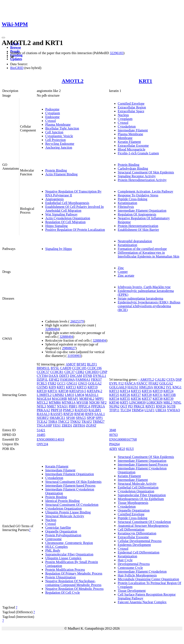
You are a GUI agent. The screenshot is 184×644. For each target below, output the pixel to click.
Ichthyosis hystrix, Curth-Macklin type (144, 287)
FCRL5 (42, 383)
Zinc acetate (126, 275)
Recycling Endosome (60, 144)
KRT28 (147, 395)
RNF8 (89, 414)
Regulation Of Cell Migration (65, 222)
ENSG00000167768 (123, 439)
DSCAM (76, 376)
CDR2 (80, 372)
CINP (103, 372)
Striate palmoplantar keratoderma (140, 298)
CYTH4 (42, 376)
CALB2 (160, 380)
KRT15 (82, 387)
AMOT (71, 364)
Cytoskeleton (127, 126)
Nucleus (123, 115)
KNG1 (177, 387)
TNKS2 (75, 422)
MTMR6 (55, 402)
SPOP (91, 418)
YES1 (57, 425)
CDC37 (70, 372)
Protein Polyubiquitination (63, 535)
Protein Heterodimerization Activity (142, 180)
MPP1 (99, 399)
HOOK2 (159, 387)
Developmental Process (134, 564)
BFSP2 (81, 364)
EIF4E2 (54, 380)
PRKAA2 (43, 410)
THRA (53, 422)
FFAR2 (154, 383)
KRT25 (114, 395)
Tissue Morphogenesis (133, 503)
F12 (121, 383)
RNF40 (79, 414)
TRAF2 (87, 422)
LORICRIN (154, 402)
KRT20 (42, 391)
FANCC (142, 383)
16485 (41, 435)
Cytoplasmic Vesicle (59, 136)
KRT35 (125, 399)
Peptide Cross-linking (132, 199)
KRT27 (136, 395)
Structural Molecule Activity (65, 516)
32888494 (52, 329)
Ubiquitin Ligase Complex (63, 558)
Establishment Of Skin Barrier (138, 230)
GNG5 (83, 383)
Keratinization (127, 203)
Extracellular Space (131, 111)
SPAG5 (81, 418)
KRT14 (125, 391)
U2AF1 (150, 410)
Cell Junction (54, 132)
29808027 (69, 348)
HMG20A (146, 387)
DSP (179, 380)
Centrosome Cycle (130, 568)
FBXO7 (97, 380)
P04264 (114, 444)
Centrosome (53, 539)
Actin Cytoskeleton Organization (68, 218)
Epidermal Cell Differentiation (139, 552)
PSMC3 (69, 410)
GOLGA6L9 (118, 387)
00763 (113, 435)
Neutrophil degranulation (135, 241)
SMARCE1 (57, 418)
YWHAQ (173, 410)
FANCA (130, 383)
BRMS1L (43, 368)
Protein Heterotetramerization (138, 226)
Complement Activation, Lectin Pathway (145, 191)
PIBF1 (73, 406)
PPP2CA (84, 406)
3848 (113, 430)
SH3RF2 (43, 418)
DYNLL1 (99, 376)
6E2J (122, 449)
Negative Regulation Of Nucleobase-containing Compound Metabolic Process (73, 583)
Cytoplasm (53, 113)
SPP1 (99, 418)
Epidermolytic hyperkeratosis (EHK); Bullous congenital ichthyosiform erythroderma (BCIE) (149, 306)
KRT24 (168, 391)
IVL (169, 387)
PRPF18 (56, 410)
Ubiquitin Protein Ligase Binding (68, 512)
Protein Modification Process (65, 570)
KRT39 (168, 399)
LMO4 (80, 395)
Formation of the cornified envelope (142, 249)
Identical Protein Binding (62, 501)
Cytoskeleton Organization (64, 508)
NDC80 (94, 402)
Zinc (121, 268)
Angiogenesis (54, 199)
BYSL (55, 368)
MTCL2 (42, 402)
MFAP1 (73, 399)
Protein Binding (56, 170)
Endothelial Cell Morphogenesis (67, 203)
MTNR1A (69, 402)
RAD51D (81, 410)
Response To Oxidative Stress (138, 195)
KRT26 (125, 395)
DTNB (88, 376)
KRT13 (71, 387)
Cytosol (51, 121)
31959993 (74, 356)
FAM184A (67, 380)
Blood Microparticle (132, 149)
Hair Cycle (125, 560)
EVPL (113, 383)
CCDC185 (79, 368)
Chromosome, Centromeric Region (69, 543)
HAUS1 (133, 387)
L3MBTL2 (44, 395)
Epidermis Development (134, 545)
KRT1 (145, 81)
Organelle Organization (61, 531)
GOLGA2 (95, 383)
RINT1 (150, 406)
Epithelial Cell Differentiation (138, 487)
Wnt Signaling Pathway (61, 214)
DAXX (53, 376)
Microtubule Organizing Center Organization (148, 579)
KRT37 (147, 399)
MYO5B (82, 402)
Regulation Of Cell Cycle (63, 593)
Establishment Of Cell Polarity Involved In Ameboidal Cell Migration (74, 209)
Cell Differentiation (131, 529)
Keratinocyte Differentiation (137, 533)
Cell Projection (55, 140)
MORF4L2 (87, 399)
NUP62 (114, 406)
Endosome (52, 117)
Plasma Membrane (58, 125)
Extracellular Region (132, 107)
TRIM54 (138, 410)
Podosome (52, 109)
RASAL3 (43, 414)
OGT (124, 406)
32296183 (117, 53)
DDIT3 (64, 376)
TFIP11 (114, 410)
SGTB (171, 406)
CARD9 (66, 368)
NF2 (103, 402)
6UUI (130, 449)
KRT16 (147, 391)
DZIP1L (42, 380)
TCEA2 (42, 422)
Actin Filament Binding (61, 174)
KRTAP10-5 (78, 391)
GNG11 (72, 383)
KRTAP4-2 (95, 391)
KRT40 (114, 402)
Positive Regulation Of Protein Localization (75, 230)
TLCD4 (126, 410)
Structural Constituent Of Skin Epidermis (146, 172)
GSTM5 (42, 387)
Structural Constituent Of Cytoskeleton (72, 505)
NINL (177, 402)
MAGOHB (59, 399)
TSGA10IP (44, 425)
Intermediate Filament (133, 130)
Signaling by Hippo (59, 249)
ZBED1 (67, 425)
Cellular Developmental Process (140, 541)
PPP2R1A (98, 406)
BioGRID (17, 68)
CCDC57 (43, 372)
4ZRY (113, 449)
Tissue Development (132, 591)
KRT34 (114, 399)
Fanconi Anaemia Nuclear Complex (142, 602)
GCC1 (61, 383)
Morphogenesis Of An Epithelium (141, 499)
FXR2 (52, 383)
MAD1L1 (92, 395)
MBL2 (168, 402)
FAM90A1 (83, 380)
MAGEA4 (44, 399)
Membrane (125, 138)
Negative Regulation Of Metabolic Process (74, 589)
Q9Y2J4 (42, 444)
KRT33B (170, 395)
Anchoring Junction (59, 147)
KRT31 (53, 391)
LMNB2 (58, 395)
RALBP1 (95, 410)
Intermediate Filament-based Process (70, 485)
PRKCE (139, 406)
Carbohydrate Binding (133, 168)
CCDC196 (95, 368)
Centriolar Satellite (58, 528)
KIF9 (52, 387)
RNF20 (68, 414)
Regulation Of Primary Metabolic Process (74, 573)
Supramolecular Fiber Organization (69, 554)
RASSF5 (56, 414)
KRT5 (124, 402)
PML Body (53, 550)
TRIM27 (99, 422)
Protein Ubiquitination (61, 577)
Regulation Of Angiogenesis (137, 214)
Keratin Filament (129, 142)
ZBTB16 (79, 425)
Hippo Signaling (56, 226)
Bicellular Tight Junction (62, 128)
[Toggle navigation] (3, 38)
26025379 (77, 321)
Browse (16, 47)
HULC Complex (57, 547)
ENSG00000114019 (50, 439)
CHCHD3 (92, 372)
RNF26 (161, 406)
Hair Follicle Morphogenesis (137, 575)
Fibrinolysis (126, 207)
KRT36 (136, 399)
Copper (123, 272)
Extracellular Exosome (133, 146)
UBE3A (161, 410)
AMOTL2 (73, 81)
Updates (16, 59)
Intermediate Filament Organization (142, 211)
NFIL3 (41, 406)
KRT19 (93, 387)
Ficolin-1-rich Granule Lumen (138, 153)
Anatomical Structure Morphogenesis (143, 526)
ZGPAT (91, 425)
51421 (41, 430)
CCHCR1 (57, 372)
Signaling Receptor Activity (137, 176)
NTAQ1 (62, 406)
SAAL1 (100, 414)
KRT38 (63, 391)
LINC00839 (137, 402)
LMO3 (69, 395)
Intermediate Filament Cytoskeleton (142, 571)
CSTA (171, 380)
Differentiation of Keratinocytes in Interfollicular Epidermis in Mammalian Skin (149, 254)
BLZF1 (92, 364)
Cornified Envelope (131, 104)
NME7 (51, 406)
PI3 (130, 406)
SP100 (71, 418)
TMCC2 (64, 422)
